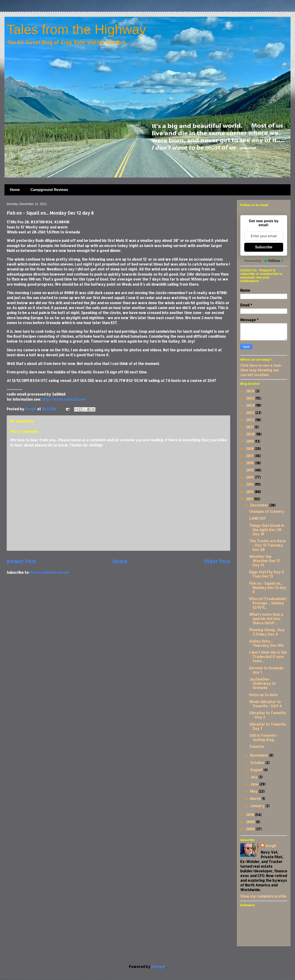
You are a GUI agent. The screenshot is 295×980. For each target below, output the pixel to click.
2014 (250, 477)
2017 (250, 456)
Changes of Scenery (267, 511)
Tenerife (257, 747)
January (258, 806)
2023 (251, 413)
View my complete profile (263, 896)
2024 (251, 405)
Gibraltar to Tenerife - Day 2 (268, 715)
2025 (251, 398)
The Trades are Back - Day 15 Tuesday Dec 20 (267, 545)
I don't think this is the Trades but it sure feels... (268, 656)
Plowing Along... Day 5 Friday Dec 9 (267, 632)
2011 (250, 499)
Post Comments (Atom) (50, 572)
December (260, 505)
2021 (250, 427)
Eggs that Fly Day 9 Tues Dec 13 (267, 574)
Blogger (158, 966)
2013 (250, 484)
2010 (250, 815)
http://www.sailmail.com (64, 399)
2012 (250, 492)
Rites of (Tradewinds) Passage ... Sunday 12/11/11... (268, 603)
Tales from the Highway (76, 29)
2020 (251, 434)
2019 (250, 441)
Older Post (217, 561)
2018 (250, 449)
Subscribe (264, 247)
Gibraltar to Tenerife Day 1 (268, 726)
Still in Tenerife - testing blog (264, 737)
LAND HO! (257, 518)
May (254, 791)
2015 (250, 470)
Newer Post (21, 561)
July (254, 777)
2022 (251, 420)
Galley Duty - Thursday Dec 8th (266, 643)
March (256, 799)
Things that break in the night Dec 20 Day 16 (267, 530)
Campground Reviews (49, 190)
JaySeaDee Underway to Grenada (262, 683)
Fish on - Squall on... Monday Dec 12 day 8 (268, 587)
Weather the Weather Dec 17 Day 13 (265, 561)
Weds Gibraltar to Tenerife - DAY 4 (265, 704)
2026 (251, 391)
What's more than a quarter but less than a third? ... (266, 619)
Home (15, 190)
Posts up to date (263, 695)
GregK (271, 846)
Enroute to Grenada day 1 (266, 670)
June (255, 784)
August (257, 770)
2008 (251, 829)
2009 (251, 822)
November (260, 755)
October (258, 763)
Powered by (264, 261)
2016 (250, 463)
